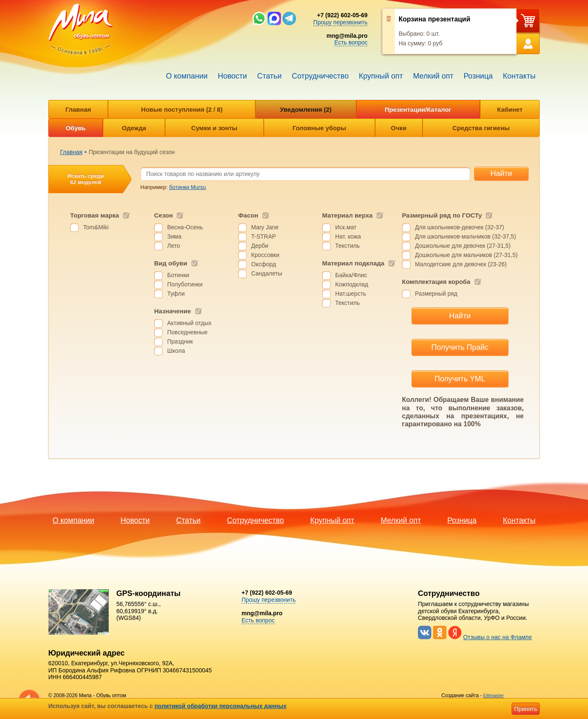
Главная (78, 109)
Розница (478, 76)
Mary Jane (265, 227)
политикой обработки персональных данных (221, 706)
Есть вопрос (351, 42)
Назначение (173, 311)
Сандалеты (267, 273)
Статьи (269, 76)
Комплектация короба (436, 282)
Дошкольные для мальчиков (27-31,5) (466, 255)
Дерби (260, 246)
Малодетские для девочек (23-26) (461, 264)
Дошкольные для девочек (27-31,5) (463, 246)
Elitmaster (494, 695)
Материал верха (347, 215)
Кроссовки (265, 255)
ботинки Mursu (188, 187)
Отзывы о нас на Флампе (498, 637)
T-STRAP (264, 236)
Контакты (519, 76)
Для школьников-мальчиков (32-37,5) (466, 236)
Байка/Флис (351, 275)
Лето (174, 246)
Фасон (248, 215)
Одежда (134, 128)
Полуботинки (185, 284)
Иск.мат (346, 227)
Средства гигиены (481, 128)
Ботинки (178, 275)
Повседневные (187, 332)
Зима (174, 236)
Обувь (76, 128)
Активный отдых (189, 323)
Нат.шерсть (351, 294)
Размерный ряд (436, 294)
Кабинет (510, 109)
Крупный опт (381, 76)
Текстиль (348, 246)
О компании (187, 76)
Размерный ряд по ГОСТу (442, 215)
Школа (176, 351)
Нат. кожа (348, 236)
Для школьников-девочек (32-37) (459, 227)
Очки (399, 128)
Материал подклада (353, 263)
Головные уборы (319, 128)
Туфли (176, 294)
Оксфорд (264, 264)
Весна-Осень (185, 227)
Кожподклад (352, 284)
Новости (232, 76)
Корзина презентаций (434, 19)
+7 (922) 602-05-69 (342, 15)
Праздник (180, 341)
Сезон (163, 215)
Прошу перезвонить (340, 22)
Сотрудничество (320, 76)
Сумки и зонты (214, 128)
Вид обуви (171, 263)
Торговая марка (94, 215)
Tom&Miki (96, 227)
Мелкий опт (433, 76)
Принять (526, 709)
